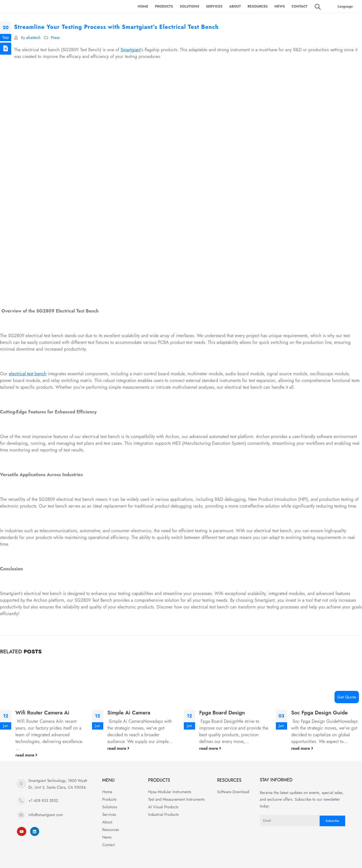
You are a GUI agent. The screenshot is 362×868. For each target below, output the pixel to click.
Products (164, 6)
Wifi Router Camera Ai (42, 712)
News (280, 6)
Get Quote (347, 697)
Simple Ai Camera (129, 712)
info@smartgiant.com (46, 815)
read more (26, 755)
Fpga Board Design (222, 712)
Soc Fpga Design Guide (319, 712)
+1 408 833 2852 (43, 800)
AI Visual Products (163, 807)
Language (345, 6)
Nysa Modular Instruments (170, 792)
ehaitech (33, 38)
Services (214, 6)
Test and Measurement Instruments (176, 799)
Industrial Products (163, 814)
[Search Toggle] (318, 7)
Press (55, 38)
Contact (300, 6)
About (235, 6)
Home (143, 6)
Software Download (233, 792)
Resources (258, 6)
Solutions (190, 6)
